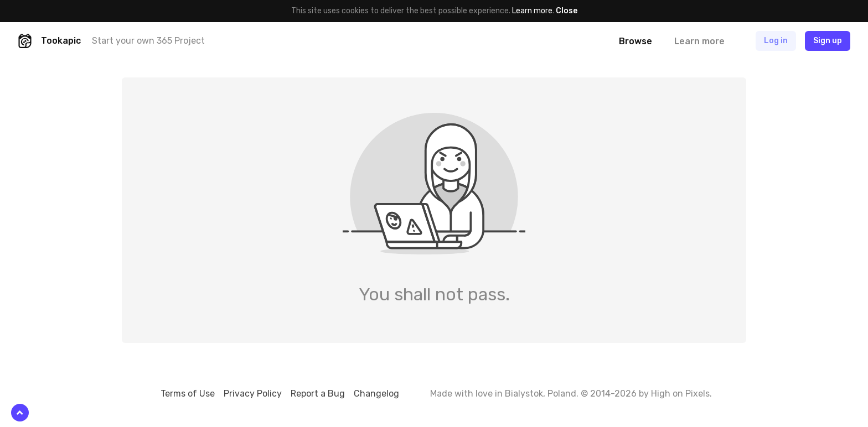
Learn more (532, 11)
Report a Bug (318, 394)
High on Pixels (680, 394)
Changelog (376, 394)
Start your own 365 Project (148, 41)
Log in (776, 41)
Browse (635, 41)
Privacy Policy (253, 394)
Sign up (828, 41)
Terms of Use (188, 394)
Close (567, 11)
